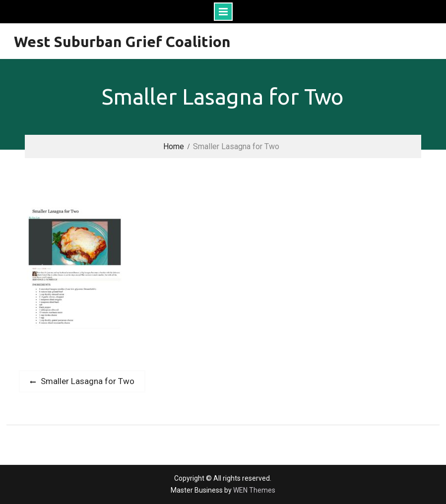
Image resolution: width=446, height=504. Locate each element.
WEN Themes (254, 490)
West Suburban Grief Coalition (122, 42)
